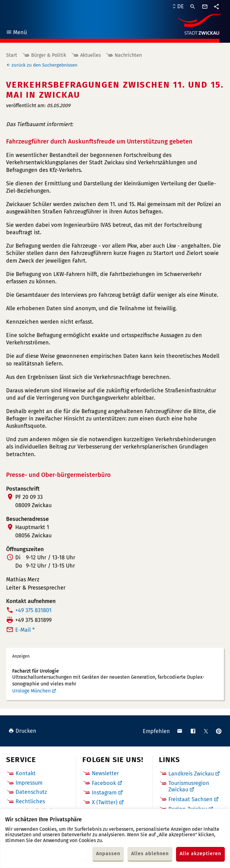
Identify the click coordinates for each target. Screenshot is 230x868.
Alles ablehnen (150, 853)
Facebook (104, 783)
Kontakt (26, 773)
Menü (16, 33)
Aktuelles (90, 55)
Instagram (104, 793)
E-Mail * (25, 630)
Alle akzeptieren (200, 853)
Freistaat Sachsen (190, 799)
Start (12, 55)
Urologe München (31, 691)
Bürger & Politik (49, 55)
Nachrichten (128, 55)
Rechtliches (30, 801)
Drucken (22, 731)
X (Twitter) (105, 802)
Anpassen (108, 853)
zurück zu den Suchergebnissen (45, 65)
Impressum (29, 783)
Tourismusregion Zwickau (189, 786)
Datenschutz (31, 792)
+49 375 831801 (33, 610)
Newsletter (105, 773)
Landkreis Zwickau (191, 774)
